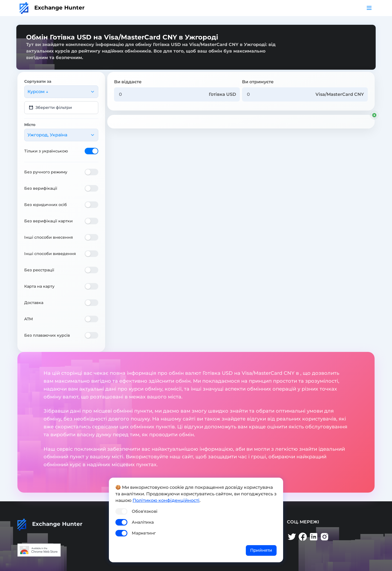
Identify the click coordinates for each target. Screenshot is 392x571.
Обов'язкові (145, 511)
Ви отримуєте (258, 82)
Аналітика (143, 522)
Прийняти (261, 550)
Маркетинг (144, 533)
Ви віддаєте (128, 82)
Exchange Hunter (52, 8)
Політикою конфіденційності (166, 500)
